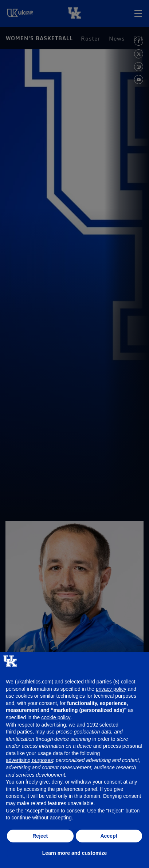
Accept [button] (109, 836)
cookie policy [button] (56, 717)
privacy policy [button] (111, 689)
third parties (19, 732)
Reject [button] (40, 836)
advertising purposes (29, 760)
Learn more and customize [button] (74, 853)
